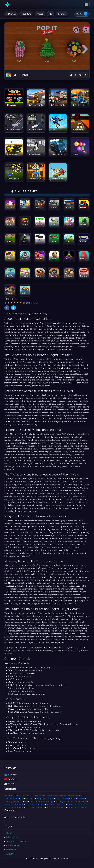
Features (8, 799)
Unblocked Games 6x (35, 807)
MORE (79, 14)
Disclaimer (11, 850)
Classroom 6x (39, 796)
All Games (11, 14)
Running (62, 14)
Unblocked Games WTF (78, 807)
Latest (32, 799)
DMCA (9, 833)
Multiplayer (41, 799)
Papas (51, 799)
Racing (66, 799)
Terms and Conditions (16, 841)
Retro (73, 799)
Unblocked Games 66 (14, 804)
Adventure (26, 14)
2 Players (27, 796)
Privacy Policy (13, 837)
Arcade (40, 14)
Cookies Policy (13, 845)
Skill (26, 801)
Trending (59, 801)
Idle (51, 14)
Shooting (8, 801)
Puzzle (58, 799)
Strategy (50, 801)
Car (82, 796)
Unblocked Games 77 (56, 804)
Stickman (40, 801)
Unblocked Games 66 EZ (76, 801)
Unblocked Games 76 (35, 804)
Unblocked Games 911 (77, 804)
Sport (32, 801)
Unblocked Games (13, 796)
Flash (16, 799)
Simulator (18, 801)
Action (50, 796)
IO (26, 799)
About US (11, 854)
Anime (68, 796)
